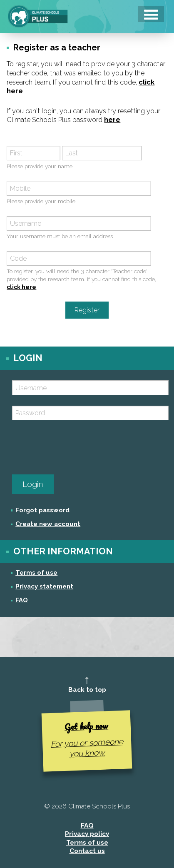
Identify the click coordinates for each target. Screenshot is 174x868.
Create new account (48, 524)
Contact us (87, 851)
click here (21, 287)
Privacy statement (44, 586)
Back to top (87, 690)
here (112, 120)
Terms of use (36, 572)
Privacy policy (87, 834)
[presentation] (75, 447)
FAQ (22, 600)
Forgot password (42, 510)
